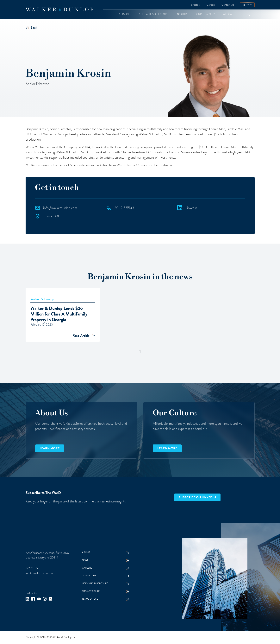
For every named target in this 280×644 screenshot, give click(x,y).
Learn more (50, 448)
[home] (59, 10)
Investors (195, 5)
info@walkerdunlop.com (40, 573)
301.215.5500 (34, 568)
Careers (211, 5)
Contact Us (228, 5)
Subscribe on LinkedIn (197, 497)
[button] (125, 14)
